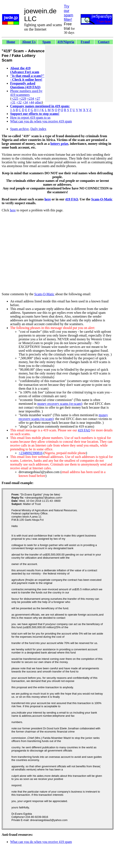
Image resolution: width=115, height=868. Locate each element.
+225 (15, 99)
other (38, 102)
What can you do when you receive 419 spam (41, 121)
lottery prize (59, 144)
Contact (104, 42)
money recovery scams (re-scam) (60, 404)
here (48, 199)
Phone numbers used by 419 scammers (26, 93)
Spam (46, 42)
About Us (29, 42)
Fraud (85, 42)
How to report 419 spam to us (30, 117)
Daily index (38, 129)
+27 (37, 99)
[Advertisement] (79, 74)
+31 (13, 102)
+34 (25, 102)
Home (11, 42)
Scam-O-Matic (102, 199)
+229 (23, 99)
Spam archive (19, 129)
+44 (31, 102)
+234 (30, 99)
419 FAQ (72, 199)
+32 (19, 102)
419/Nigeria (66, 42)
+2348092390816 (31, 453)
